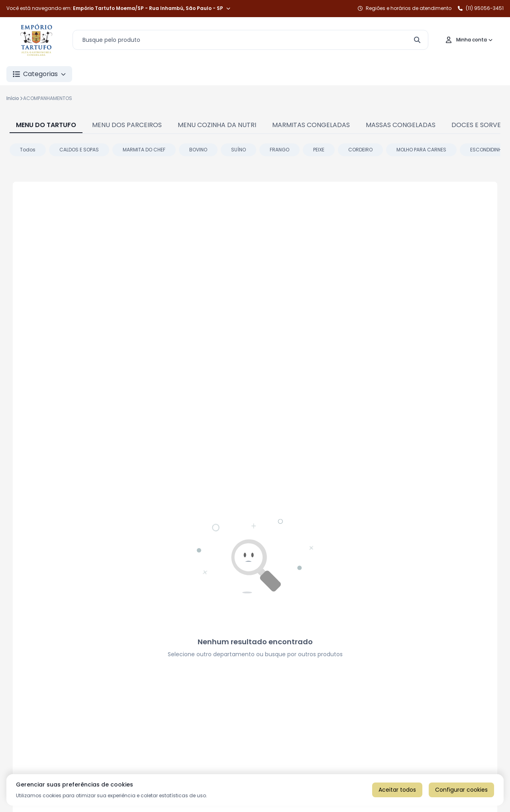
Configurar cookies (461, 790)
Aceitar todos (397, 790)
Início (13, 98)
